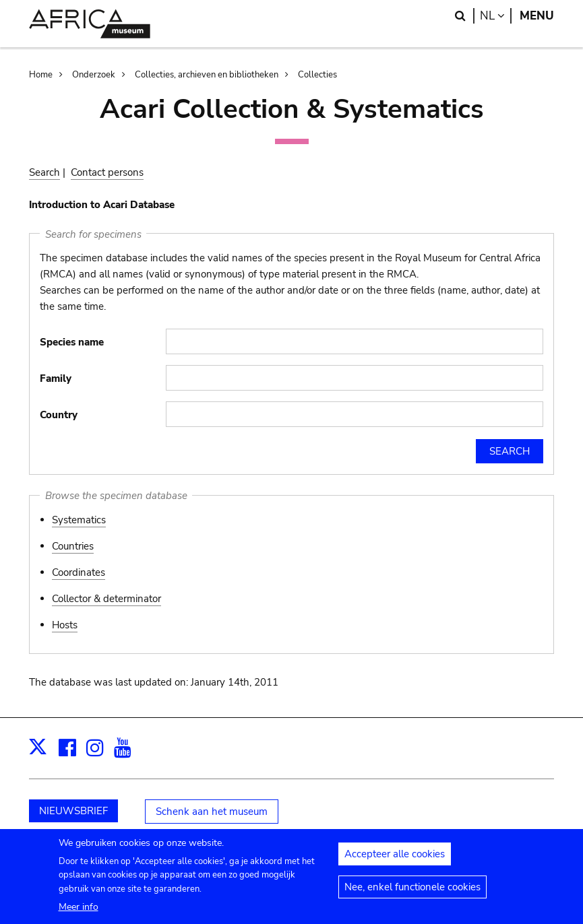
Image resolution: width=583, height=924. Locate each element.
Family (56, 378)
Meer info (79, 912)
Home (41, 75)
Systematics (79, 520)
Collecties (317, 75)
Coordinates (79, 572)
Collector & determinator (106, 599)
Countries (73, 546)
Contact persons (107, 172)
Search (44, 172)
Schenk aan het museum (212, 812)
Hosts (65, 625)
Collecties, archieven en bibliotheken (207, 75)
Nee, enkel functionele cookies (412, 892)
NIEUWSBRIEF (73, 811)
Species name (72, 342)
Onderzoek (94, 75)
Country (59, 415)
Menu (537, 16)
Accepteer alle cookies (395, 859)
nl (496, 16)
